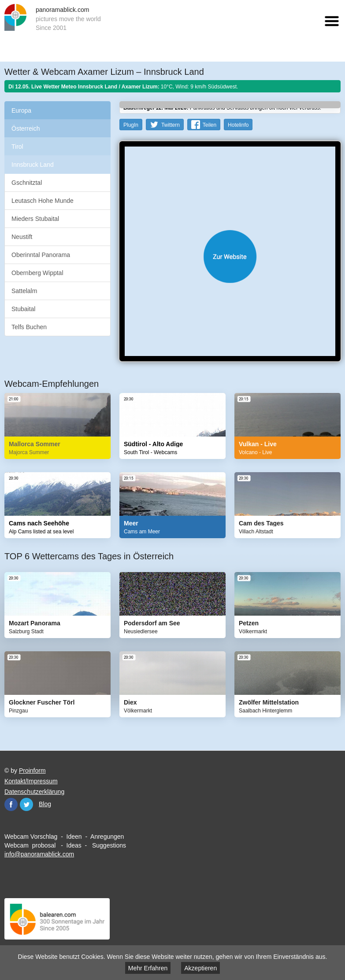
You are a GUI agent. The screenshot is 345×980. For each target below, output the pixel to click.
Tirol (17, 147)
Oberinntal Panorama (41, 255)
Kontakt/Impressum (31, 781)
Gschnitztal (27, 183)
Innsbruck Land (33, 165)
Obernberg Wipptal (37, 273)
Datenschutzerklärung (34, 792)
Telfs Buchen (29, 327)
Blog (45, 804)
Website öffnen (230, 257)
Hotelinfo (238, 125)
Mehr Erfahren (148, 968)
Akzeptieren (200, 968)
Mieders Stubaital (35, 219)
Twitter (26, 804)
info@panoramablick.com (39, 854)
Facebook (11, 804)
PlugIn (131, 125)
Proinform (32, 771)
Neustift (22, 237)
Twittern (171, 125)
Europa (21, 110)
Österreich (26, 128)
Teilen (210, 125)
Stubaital (23, 309)
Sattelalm (24, 291)
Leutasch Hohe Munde (43, 201)
